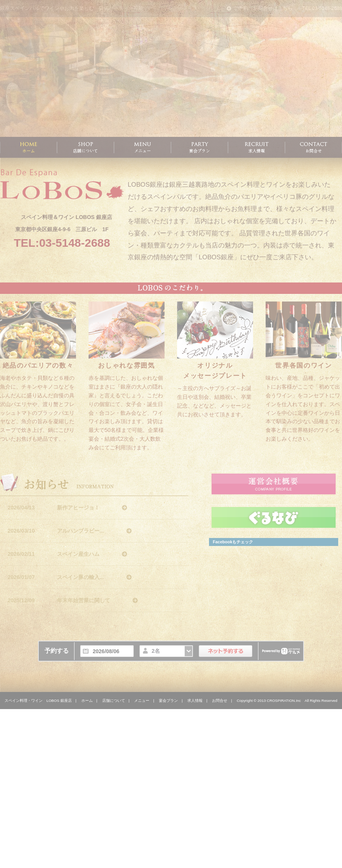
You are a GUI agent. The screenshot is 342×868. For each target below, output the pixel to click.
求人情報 (195, 701)
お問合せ (220, 701)
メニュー (142, 701)
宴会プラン (168, 701)
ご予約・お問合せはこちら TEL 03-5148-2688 (284, 8)
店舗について (114, 701)
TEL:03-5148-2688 (62, 243)
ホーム (87, 701)
